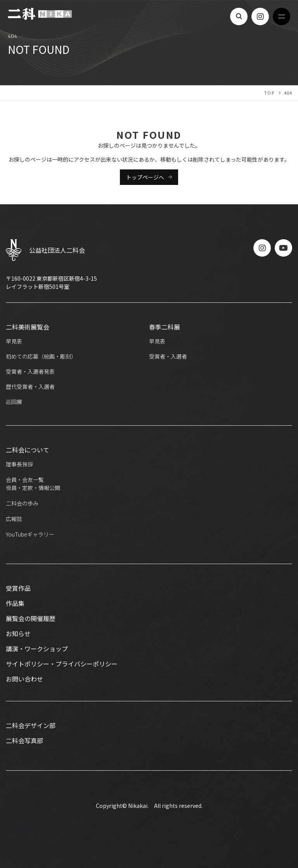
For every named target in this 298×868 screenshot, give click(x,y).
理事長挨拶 (19, 464)
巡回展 (14, 402)
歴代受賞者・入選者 (30, 387)
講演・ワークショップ (37, 649)
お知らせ (18, 633)
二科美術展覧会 (28, 327)
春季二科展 (165, 327)
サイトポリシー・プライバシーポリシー (62, 664)
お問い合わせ (24, 679)
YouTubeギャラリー (30, 534)
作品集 (15, 603)
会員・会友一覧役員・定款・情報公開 (33, 484)
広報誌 (14, 519)
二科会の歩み (22, 503)
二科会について (28, 450)
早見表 (14, 341)
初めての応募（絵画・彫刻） (41, 356)
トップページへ (145, 177)
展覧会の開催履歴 (31, 618)
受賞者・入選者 (168, 356)
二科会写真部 (24, 740)
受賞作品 (18, 588)
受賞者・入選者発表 (30, 371)
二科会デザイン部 (31, 725)
